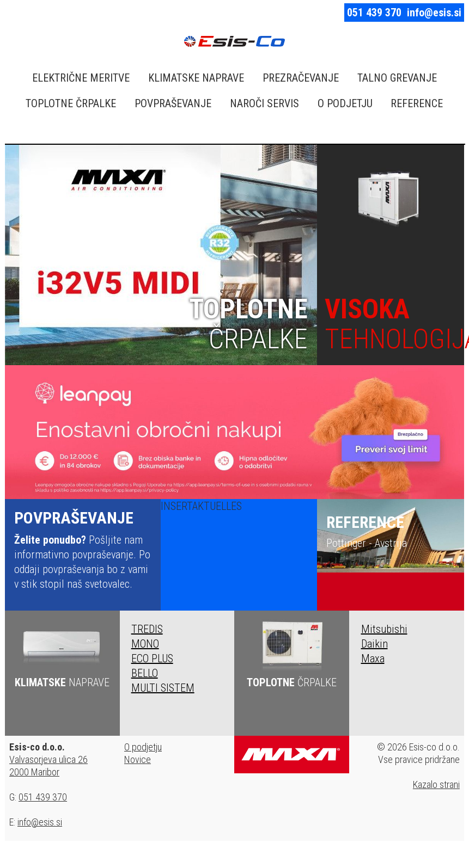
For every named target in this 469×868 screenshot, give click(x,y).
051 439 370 (374, 13)
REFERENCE (417, 103)
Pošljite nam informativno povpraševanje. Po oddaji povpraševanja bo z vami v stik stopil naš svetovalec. (83, 549)
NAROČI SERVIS (264, 103)
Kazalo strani (436, 784)
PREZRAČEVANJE (301, 78)
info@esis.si (434, 13)
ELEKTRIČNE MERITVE (81, 78)
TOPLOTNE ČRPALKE (71, 103)
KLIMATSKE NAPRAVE (196, 78)
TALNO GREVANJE (397, 78)
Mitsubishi (384, 629)
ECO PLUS (152, 658)
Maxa (373, 658)
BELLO (145, 673)
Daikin (374, 644)
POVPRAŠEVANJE (173, 103)
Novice (138, 759)
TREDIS (147, 629)
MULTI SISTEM (163, 688)
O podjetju (143, 747)
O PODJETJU (345, 103)
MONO (145, 644)
